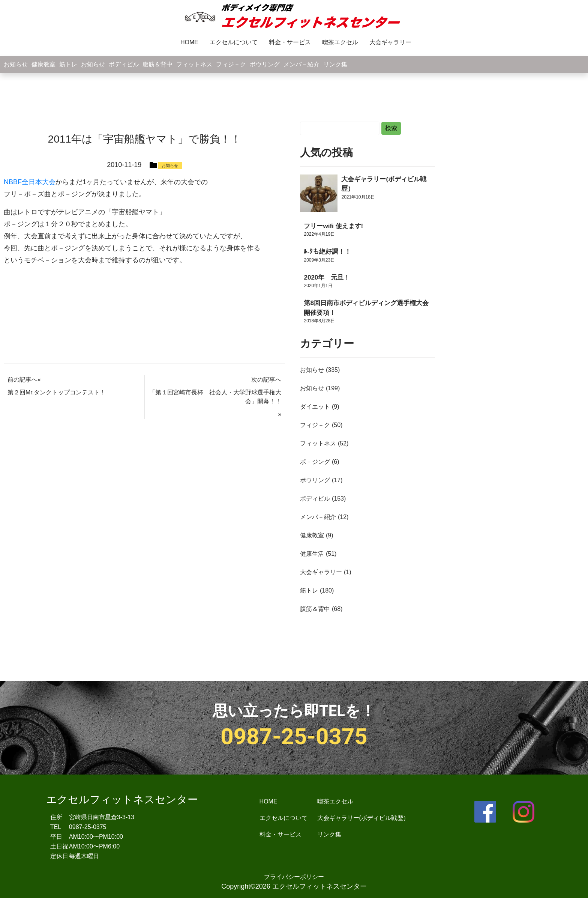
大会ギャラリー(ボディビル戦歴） (363, 818)
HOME (189, 42)
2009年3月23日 (319, 260)
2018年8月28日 (319, 321)
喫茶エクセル (340, 42)
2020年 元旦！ (327, 278)
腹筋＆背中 (157, 64)
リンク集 (335, 64)
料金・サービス (290, 42)
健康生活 (312, 554)
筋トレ (68, 64)
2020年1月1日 (318, 286)
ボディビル (124, 64)
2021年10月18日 (358, 197)
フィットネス (194, 64)
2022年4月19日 (319, 234)
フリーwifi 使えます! (333, 226)
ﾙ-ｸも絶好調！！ (327, 252)
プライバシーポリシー (294, 877)
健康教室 (43, 64)
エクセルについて (234, 42)
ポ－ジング (315, 462)
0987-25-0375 (294, 736)
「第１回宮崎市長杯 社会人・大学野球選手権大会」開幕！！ (215, 397)
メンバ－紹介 (301, 64)
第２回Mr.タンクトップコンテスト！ (57, 392)
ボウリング (265, 64)
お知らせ (16, 64)
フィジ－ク (231, 64)
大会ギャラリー (390, 42)
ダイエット (315, 407)
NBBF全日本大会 (30, 182)
